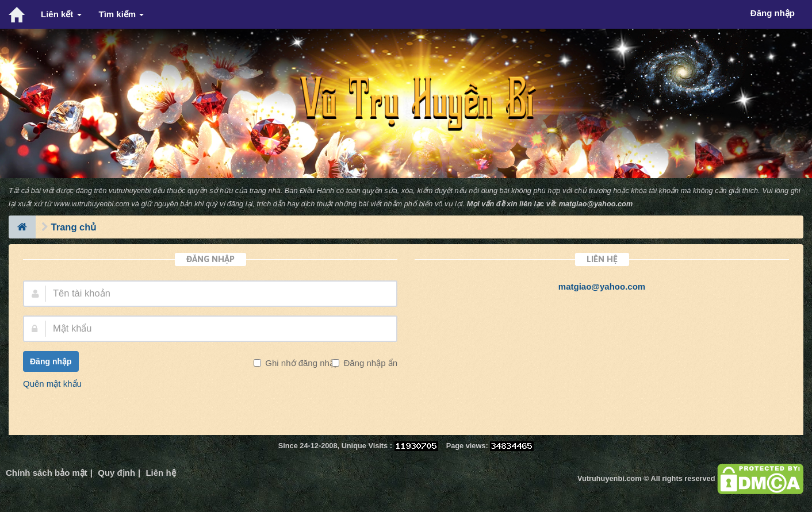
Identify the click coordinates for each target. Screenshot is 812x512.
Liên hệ (160, 473)
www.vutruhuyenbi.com (92, 204)
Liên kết (61, 14)
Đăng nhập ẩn (369, 363)
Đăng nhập (51, 361)
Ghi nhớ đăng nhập (301, 363)
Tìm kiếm (122, 14)
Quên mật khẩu (52, 384)
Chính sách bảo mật (47, 473)
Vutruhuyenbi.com (609, 478)
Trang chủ (74, 227)
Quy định (116, 473)
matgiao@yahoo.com (596, 204)
